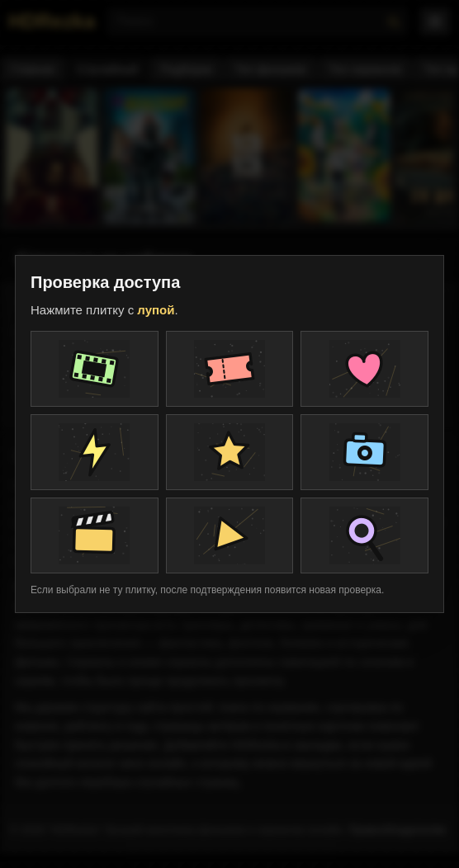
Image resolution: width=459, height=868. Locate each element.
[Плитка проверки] (95, 369)
